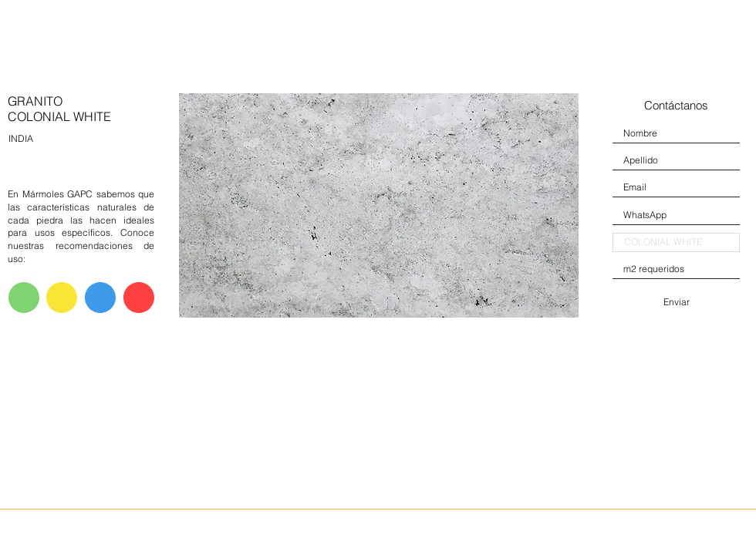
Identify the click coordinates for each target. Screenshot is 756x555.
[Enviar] (676, 302)
